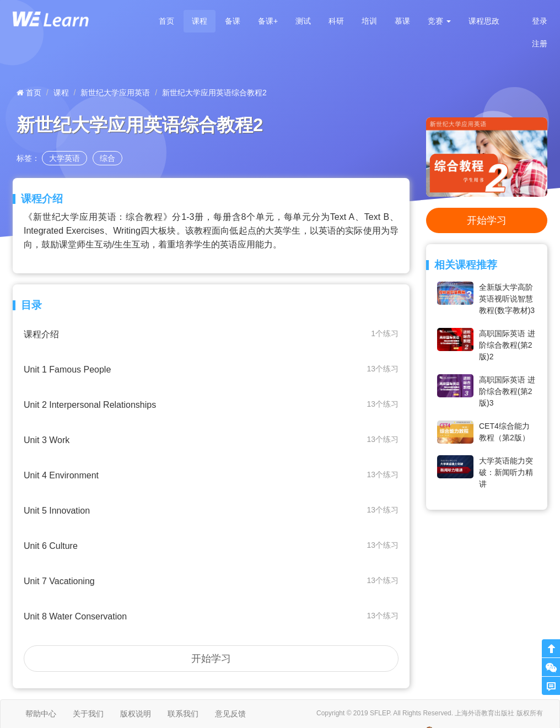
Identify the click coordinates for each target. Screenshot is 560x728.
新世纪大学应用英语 (115, 93)
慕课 (402, 21)
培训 (369, 21)
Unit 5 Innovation (211, 510)
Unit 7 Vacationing (211, 581)
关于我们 (88, 714)
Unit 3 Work (211, 440)
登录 (540, 21)
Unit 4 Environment (211, 475)
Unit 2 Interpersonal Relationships (211, 404)
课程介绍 (211, 334)
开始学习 (211, 659)
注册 (540, 44)
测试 (303, 21)
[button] (439, 21)
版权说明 (136, 714)
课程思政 (484, 21)
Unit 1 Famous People (211, 369)
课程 (200, 21)
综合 (107, 158)
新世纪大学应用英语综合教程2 (214, 93)
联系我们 (183, 714)
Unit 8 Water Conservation (211, 616)
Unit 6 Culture (211, 545)
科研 (336, 21)
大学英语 (64, 158)
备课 (233, 21)
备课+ (268, 21)
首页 (166, 21)
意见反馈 (230, 714)
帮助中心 (41, 714)
